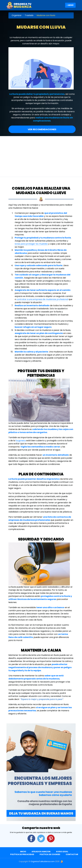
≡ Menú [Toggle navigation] (70, 5)
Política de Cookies (50, 854)
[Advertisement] (41, 155)
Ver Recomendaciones (42, 129)
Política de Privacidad (22, 854)
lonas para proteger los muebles (31, 244)
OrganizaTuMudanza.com (43, 861)
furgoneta (21, 441)
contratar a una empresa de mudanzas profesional (42, 299)
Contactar (72, 854)
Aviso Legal (62, 852)
